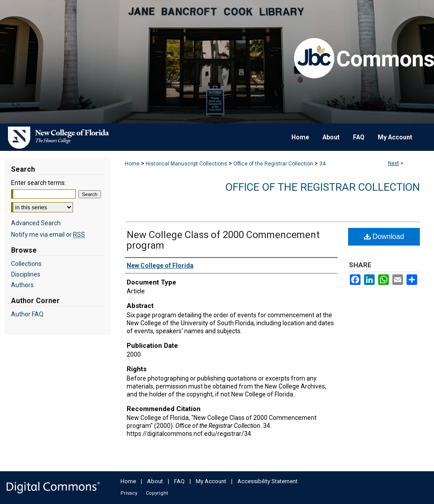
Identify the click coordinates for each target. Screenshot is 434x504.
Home (132, 164)
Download (384, 237)
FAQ (179, 481)
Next (393, 163)
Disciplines (26, 274)
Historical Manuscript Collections (186, 164)
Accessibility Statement (267, 481)
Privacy (129, 493)
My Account (211, 481)
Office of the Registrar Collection (273, 164)
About (155, 481)
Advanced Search (36, 223)
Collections (26, 264)
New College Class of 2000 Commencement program (223, 240)
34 (322, 164)
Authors (22, 285)
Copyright (157, 493)
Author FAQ (27, 314)
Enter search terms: (39, 183)
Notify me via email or (48, 235)
